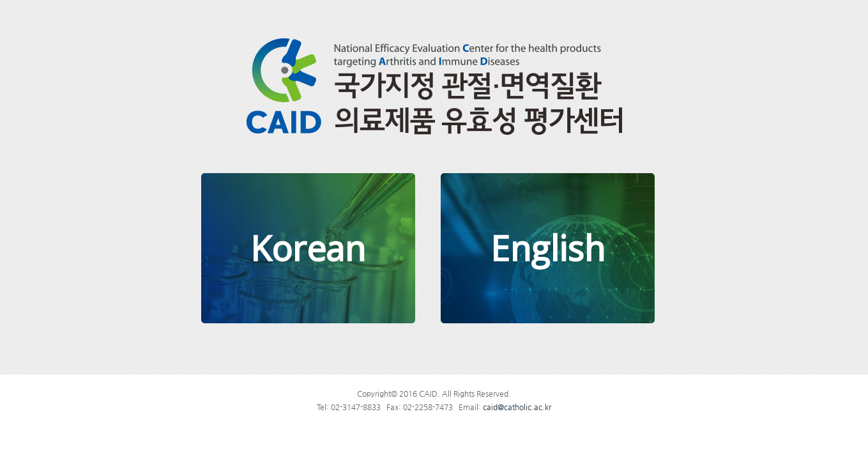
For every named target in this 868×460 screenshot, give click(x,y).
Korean (308, 248)
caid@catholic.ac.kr (517, 407)
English (548, 248)
